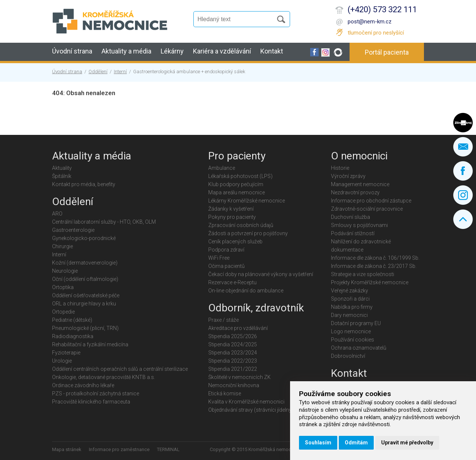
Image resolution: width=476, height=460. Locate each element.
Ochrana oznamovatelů (359, 348)
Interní (120, 72)
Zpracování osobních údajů (241, 225)
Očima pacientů (226, 266)
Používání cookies (353, 340)
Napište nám (463, 147)
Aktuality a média (126, 51)
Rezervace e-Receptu (232, 282)
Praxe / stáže (223, 320)
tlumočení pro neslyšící (376, 33)
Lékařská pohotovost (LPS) (240, 176)
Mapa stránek (67, 449)
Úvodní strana (72, 51)
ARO (57, 214)
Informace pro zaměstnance (119, 449)
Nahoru (463, 219)
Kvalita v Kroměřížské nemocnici (246, 402)
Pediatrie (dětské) (72, 320)
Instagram (463, 195)
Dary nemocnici (349, 315)
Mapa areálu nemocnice (237, 192)
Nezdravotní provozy (355, 192)
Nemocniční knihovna (234, 385)
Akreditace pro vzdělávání (238, 328)
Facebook (463, 171)
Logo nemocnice (351, 331)
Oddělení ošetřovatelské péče (86, 295)
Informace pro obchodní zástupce (371, 201)
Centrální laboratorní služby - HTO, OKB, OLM (104, 222)
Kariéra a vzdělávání (222, 51)
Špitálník (62, 176)
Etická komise (225, 393)
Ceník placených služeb (235, 242)
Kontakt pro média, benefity (84, 184)
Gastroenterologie (73, 230)
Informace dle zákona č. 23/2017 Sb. (374, 266)
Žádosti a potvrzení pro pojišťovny (248, 233)
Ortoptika (63, 287)
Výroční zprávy (348, 176)
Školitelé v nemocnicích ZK (239, 377)
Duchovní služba (350, 217)
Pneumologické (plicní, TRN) (85, 328)
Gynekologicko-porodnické (84, 238)
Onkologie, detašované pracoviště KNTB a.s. (104, 377)
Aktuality (62, 168)
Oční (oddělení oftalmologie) (85, 279)
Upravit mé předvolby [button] (407, 443)
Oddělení (98, 72)
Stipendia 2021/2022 (233, 369)
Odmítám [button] (356, 443)
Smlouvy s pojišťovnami (359, 225)
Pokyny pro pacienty (232, 217)
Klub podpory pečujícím (236, 184)
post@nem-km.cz (370, 22)
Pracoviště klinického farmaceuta (91, 402)
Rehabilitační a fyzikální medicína (90, 344)
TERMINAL (168, 449)
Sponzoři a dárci (350, 299)
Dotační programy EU (356, 323)
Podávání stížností (353, 233)
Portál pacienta (387, 52)
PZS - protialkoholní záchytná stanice (96, 393)
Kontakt (272, 51)
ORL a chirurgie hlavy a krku (84, 304)
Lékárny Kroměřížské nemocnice (247, 201)
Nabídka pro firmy (352, 307)
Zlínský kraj (463, 123)
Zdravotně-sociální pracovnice (367, 209)
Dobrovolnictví (348, 356)
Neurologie (65, 271)
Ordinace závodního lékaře (83, 385)
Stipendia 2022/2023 (233, 361)
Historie (340, 168)
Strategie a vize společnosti (363, 274)
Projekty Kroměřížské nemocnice (370, 282)
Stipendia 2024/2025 (233, 344)
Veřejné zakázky (350, 291)
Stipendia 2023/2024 (233, 353)
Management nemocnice (360, 184)
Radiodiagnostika (73, 336)
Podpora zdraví (226, 250)
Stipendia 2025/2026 (233, 336)
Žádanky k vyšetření (231, 209)
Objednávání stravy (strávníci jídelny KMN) (257, 410)
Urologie (62, 361)
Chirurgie (62, 246)
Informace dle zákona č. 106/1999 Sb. (375, 258)
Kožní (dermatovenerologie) (85, 263)
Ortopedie (63, 312)
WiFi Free (219, 258)
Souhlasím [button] (318, 443)
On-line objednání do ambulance (246, 291)
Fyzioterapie (66, 353)
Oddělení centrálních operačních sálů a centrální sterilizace (120, 369)
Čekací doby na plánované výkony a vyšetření (261, 274)
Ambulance (222, 168)
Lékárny (172, 51)
